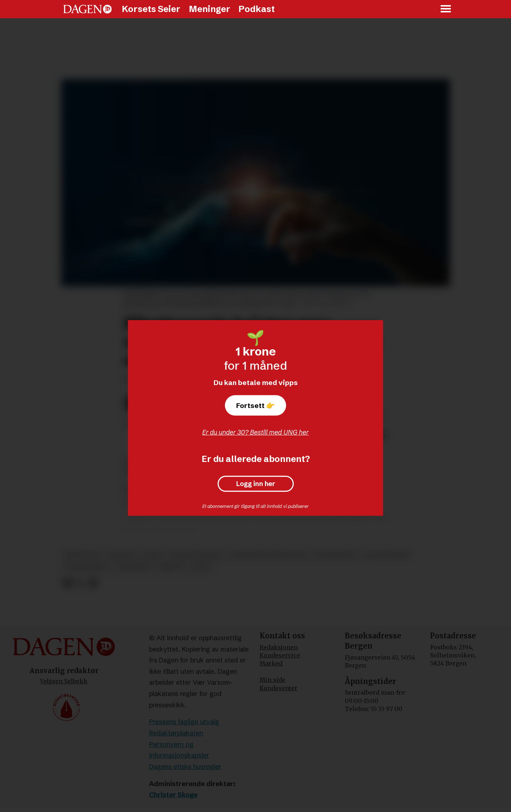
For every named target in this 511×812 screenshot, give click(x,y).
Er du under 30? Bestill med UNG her (255, 432)
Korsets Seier (151, 9)
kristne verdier (196, 555)
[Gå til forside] (87, 9)
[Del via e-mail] (93, 583)
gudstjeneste (87, 567)
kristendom (335, 555)
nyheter (122, 555)
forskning (134, 567)
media (153, 555)
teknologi (82, 555)
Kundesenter (278, 688)
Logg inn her (256, 484)
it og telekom (386, 555)
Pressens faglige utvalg (184, 722)
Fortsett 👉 (255, 405)
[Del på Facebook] (67, 583)
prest (202, 567)
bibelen (171, 567)
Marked (271, 663)
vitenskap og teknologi (269, 555)
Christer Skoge (173, 795)
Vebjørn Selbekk (64, 681)
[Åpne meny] (446, 9)
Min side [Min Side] (272, 680)
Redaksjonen (279, 647)
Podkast (257, 9)
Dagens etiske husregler (185, 767)
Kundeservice (280, 655)
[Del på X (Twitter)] (80, 583)
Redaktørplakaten (176, 733)
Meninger (210, 9)
